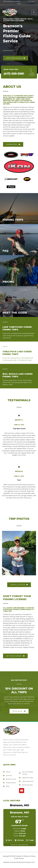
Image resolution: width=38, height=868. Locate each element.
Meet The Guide (15, 313)
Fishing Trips (13, 220)
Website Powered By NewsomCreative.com (19, 862)
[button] (4, 553)
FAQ (5, 251)
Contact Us (25, 1)
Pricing (8, 282)
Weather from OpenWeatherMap (20, 845)
